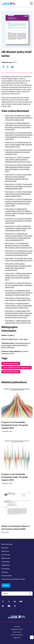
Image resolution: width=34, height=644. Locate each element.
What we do (5, 551)
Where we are (6, 558)
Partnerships (6, 562)
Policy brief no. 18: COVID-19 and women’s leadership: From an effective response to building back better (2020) (19, 186)
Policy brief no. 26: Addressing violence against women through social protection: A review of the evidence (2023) (19, 118)
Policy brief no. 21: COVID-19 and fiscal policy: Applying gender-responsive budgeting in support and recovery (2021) (18, 160)
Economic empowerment (11, 363)
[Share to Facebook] (3, 67)
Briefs (16, 339)
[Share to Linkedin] (12, 67)
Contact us (5, 572)
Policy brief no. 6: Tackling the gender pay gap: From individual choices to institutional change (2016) (19, 285)
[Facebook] (3, 601)
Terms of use (17, 638)
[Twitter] (9, 601)
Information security (17, 629)
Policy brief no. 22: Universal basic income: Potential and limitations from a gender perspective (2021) (19, 152)
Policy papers (23, 339)
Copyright (17, 627)
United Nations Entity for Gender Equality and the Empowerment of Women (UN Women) (16, 345)
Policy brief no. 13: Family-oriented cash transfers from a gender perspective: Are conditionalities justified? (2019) (18, 228)
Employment (5, 565)
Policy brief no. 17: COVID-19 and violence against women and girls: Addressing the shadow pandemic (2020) (19, 194)
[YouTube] (9, 606)
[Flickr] (21, 601)
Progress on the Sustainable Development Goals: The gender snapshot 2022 (15, 477)
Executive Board (7, 576)
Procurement (6, 569)
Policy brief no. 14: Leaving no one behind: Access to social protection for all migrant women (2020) (18, 221)
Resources (5, 548)
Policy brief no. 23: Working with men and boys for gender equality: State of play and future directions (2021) (18, 145)
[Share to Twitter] (7, 67)
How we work (6, 555)
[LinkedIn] (15, 601)
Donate (6, 585)
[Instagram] (15, 606)
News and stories (7, 544)
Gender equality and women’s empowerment (17, 368)
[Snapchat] (3, 606)
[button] (32, 637)
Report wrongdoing (17, 635)
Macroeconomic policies (11, 372)
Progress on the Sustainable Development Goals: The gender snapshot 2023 (15, 425)
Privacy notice (17, 632)
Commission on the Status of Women (13, 579)
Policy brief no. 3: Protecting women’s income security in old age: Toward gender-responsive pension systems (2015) (19, 306)
